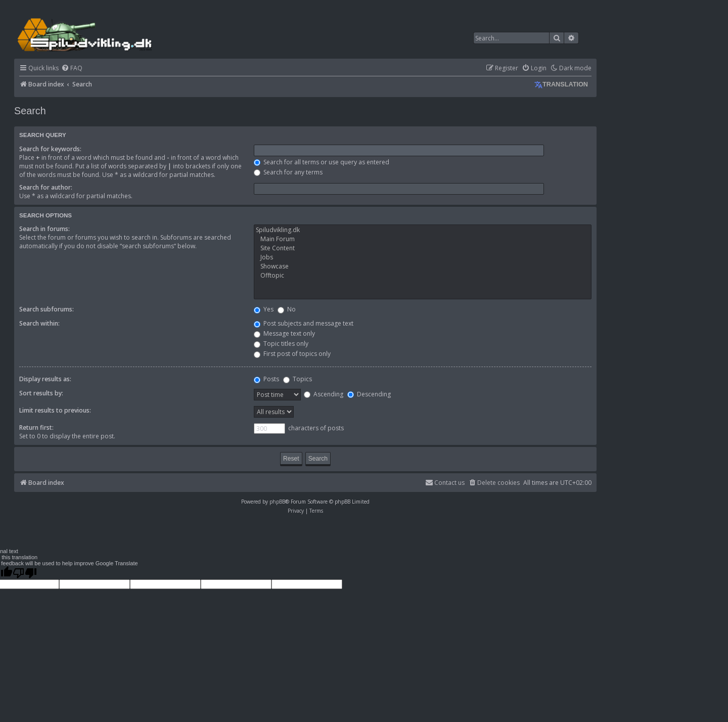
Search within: (39, 323)
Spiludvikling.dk (423, 230)
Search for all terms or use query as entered (322, 162)
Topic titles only (281, 344)
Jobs (423, 257)
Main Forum (423, 239)
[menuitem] (72, 69)
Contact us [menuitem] (445, 483)
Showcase (423, 266)
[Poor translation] (25, 573)
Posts (266, 379)
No (287, 309)
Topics (298, 379)
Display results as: (45, 379)
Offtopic (423, 276)
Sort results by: (41, 393)
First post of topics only (292, 354)
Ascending (324, 394)
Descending (369, 394)
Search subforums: (47, 309)
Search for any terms (288, 172)
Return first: (36, 427)
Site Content (423, 248)
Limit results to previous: (55, 410)
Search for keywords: (50, 149)
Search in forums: (44, 229)
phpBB (277, 502)
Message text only (284, 333)
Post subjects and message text (304, 323)
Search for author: (46, 187)
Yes (264, 309)
